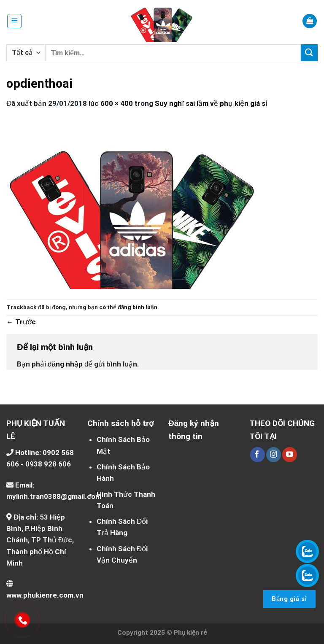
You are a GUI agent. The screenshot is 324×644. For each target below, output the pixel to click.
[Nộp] (309, 53)
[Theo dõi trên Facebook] (258, 455)
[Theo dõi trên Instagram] (274, 455)
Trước (21, 322)
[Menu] (15, 21)
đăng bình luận (138, 307)
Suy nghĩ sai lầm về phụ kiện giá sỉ (211, 103)
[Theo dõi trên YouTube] (290, 455)
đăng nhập (65, 364)
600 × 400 (117, 103)
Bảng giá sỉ (289, 599)
